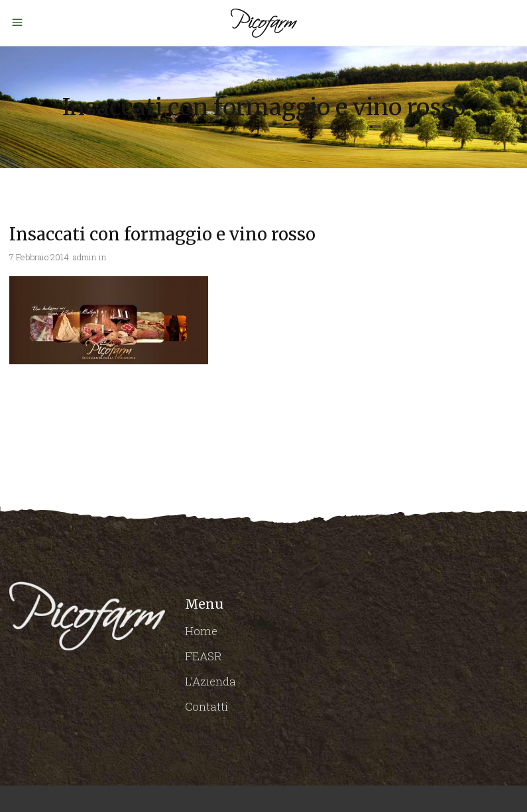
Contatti (206, 706)
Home (201, 631)
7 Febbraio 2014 (39, 257)
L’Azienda (210, 681)
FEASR (204, 656)
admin (85, 257)
